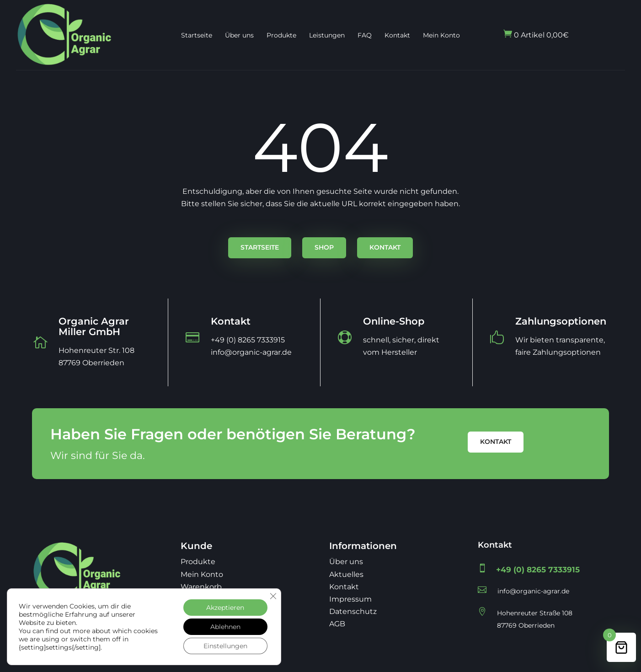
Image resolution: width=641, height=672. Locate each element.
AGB (337, 624)
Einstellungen (225, 646)
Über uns (239, 35)
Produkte (281, 35)
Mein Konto (441, 35)
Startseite (197, 35)
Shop (324, 247)
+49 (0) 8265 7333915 (538, 570)
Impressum (350, 599)
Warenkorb (201, 587)
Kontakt (397, 35)
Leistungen (327, 35)
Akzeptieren (225, 608)
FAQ (365, 35)
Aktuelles (346, 574)
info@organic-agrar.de (533, 591)
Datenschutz (353, 611)
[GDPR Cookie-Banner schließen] (273, 596)
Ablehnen (225, 627)
